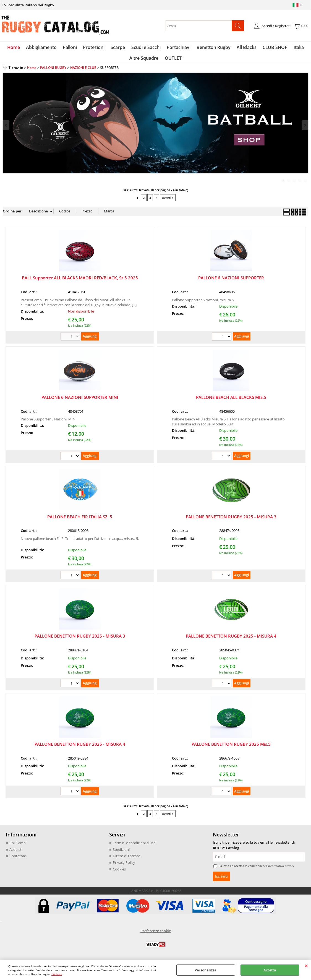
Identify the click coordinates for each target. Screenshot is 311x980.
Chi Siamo (18, 845)
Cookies (57, 974)
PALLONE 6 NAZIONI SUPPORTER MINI (80, 400)
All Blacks (245, 48)
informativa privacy (281, 868)
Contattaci (18, 858)
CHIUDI (306, 966)
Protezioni (95, 48)
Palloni (72, 48)
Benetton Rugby (212, 48)
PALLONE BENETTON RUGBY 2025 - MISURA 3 (231, 519)
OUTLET (173, 60)
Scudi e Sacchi (146, 48)
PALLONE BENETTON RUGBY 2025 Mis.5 (231, 747)
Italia (296, 48)
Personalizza (206, 970)
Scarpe (119, 48)
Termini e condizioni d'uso (134, 845)
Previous (6, 128)
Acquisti (16, 852)
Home (17, 48)
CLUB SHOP (273, 48)
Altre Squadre (144, 60)
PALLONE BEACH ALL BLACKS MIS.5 (231, 400)
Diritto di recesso (127, 858)
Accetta (270, 970)
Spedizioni (121, 852)
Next (305, 128)
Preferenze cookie (156, 933)
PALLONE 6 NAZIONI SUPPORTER (231, 280)
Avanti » (168, 200)
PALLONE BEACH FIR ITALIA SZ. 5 (80, 519)
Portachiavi (178, 48)
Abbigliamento (44, 48)
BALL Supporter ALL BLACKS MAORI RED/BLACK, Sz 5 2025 (80, 280)
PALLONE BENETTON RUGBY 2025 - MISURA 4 (231, 638)
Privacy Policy (124, 865)
